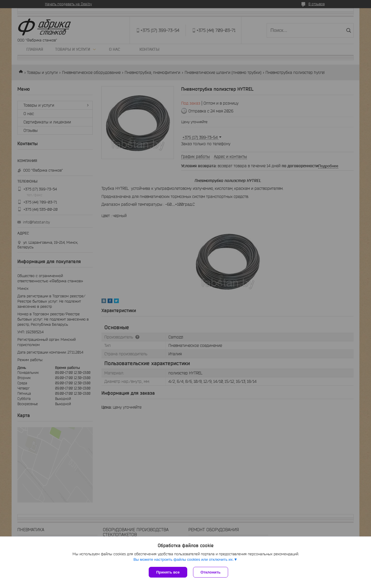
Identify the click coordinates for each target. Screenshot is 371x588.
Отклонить (211, 572)
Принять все (168, 572)
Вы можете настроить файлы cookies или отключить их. (183, 559)
